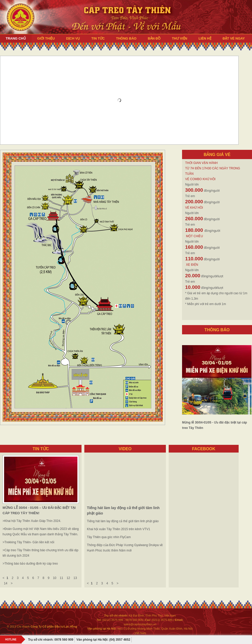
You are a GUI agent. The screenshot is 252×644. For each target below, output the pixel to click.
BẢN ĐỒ (154, 38)
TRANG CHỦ (16, 38)
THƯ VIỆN (179, 38)
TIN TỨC (98, 38)
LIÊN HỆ (205, 38)
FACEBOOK (204, 449)
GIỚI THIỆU (46, 38)
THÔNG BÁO (126, 38)
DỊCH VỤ (73, 38)
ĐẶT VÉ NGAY (234, 38)
